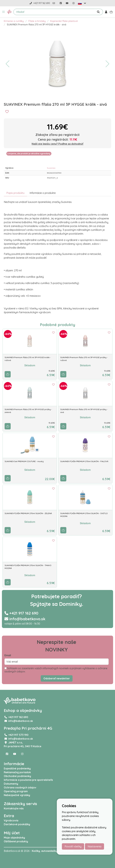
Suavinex (51, 168)
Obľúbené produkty (16, 841)
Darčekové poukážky (17, 824)
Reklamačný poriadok (17, 772)
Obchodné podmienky (17, 776)
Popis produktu (15, 193)
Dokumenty (11, 784)
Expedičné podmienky (17, 768)
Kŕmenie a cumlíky (14, 21)
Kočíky (36, 851)
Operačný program (16, 791)
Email (8, 655)
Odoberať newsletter (57, 678)
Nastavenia (94, 846)
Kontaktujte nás (14, 808)
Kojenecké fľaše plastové (64, 21)
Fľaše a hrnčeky (37, 21)
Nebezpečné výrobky (17, 795)
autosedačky (49, 851)
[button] (3, 12)
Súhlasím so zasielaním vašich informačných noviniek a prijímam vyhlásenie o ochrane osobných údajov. (56, 670)
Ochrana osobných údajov (20, 787)
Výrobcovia (11, 820)
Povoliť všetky (73, 846)
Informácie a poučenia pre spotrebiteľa (28, 780)
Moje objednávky (14, 838)
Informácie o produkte (43, 193)
